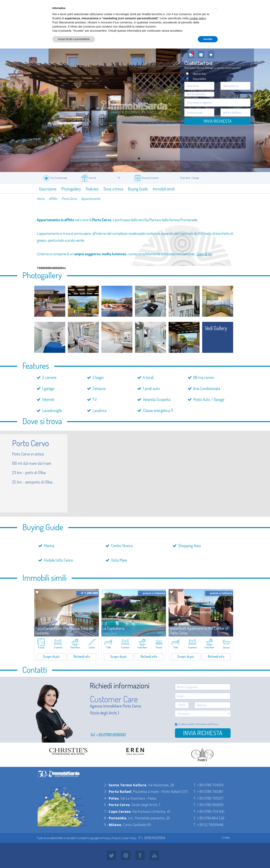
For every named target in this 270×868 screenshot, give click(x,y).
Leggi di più (204, 254)
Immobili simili (164, 189)
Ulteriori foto (200, 74)
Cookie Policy (128, 838)
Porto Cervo (69, 199)
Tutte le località (46, 838)
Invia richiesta (203, 733)
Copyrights (94, 838)
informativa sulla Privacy (207, 724)
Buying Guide (138, 189)
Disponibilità (199, 79)
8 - (115, 818)
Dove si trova (113, 189)
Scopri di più (51, 656)
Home (41, 199)
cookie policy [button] (198, 18)
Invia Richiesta (217, 121)
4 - (111, 798)
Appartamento (91, 199)
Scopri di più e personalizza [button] (74, 39)
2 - (125, 785)
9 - (113, 825)
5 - (117, 805)
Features (92, 189)
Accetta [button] (208, 39)
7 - (117, 811)
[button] (216, 8)
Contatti (81, 838)
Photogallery (71, 189)
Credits (226, 838)
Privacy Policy (110, 838)
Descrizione (48, 189)
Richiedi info (82, 656)
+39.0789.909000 (111, 735)
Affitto (53, 199)
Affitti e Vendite (66, 838)
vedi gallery (216, 328)
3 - (118, 792)
